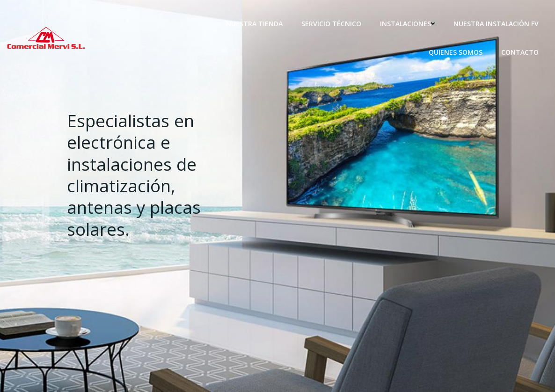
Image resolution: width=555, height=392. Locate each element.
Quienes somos (456, 52)
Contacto (520, 52)
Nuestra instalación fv (496, 24)
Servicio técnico (331, 24)
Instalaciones (407, 24)
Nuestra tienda (254, 24)
